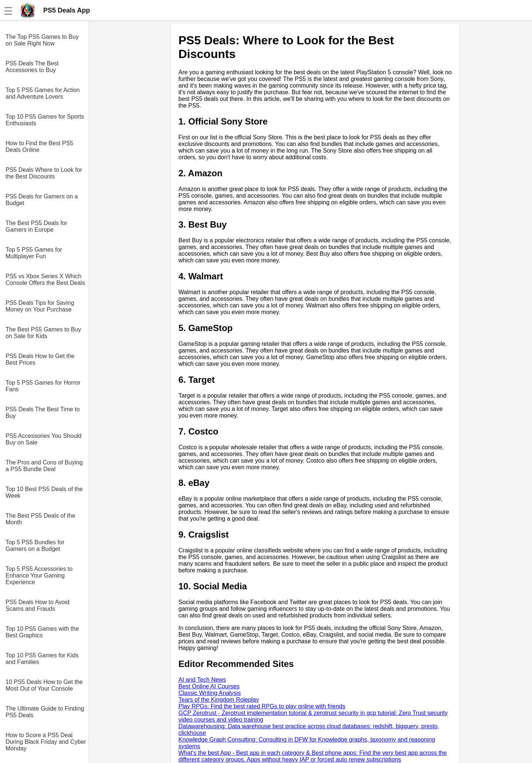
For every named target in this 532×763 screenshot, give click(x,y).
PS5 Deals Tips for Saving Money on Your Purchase (40, 306)
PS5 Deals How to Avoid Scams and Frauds (37, 605)
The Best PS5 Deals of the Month (40, 519)
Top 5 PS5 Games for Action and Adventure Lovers (43, 93)
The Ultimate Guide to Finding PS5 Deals (45, 712)
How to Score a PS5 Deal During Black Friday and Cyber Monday (46, 742)
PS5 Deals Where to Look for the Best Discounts (44, 173)
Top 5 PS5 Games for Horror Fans (43, 386)
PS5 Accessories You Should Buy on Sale (43, 439)
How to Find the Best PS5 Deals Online (39, 147)
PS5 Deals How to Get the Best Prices (40, 359)
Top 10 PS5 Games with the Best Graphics (42, 632)
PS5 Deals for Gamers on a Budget (42, 200)
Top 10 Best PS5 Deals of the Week (44, 492)
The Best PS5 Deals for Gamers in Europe (36, 226)
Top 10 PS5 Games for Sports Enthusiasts (45, 120)
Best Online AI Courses (209, 686)
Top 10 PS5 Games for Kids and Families (42, 659)
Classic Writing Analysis (210, 693)
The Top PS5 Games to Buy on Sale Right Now (42, 40)
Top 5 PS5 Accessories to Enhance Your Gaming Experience (39, 575)
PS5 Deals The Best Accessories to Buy (32, 67)
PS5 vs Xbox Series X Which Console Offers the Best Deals (45, 280)
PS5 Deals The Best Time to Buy (43, 413)
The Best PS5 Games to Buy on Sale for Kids (43, 333)
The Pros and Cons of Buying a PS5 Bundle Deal (44, 466)
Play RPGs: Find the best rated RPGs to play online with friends (262, 706)
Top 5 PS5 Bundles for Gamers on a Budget (35, 546)
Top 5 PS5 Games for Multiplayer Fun (34, 253)
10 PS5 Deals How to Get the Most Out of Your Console (44, 685)
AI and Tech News (202, 680)
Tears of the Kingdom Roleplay (219, 700)
